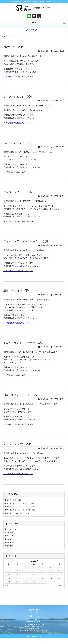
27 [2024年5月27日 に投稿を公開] (9, 582)
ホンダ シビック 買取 (18, 96)
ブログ (9, 539)
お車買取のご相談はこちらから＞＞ (18, 77)
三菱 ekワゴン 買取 (17, 291)
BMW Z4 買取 (13, 47)
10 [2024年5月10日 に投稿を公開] (42, 571)
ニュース (10, 536)
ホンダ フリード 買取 (18, 192)
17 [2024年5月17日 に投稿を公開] (42, 575)
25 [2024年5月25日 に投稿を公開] (51, 578)
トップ (4, 36)
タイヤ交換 (11, 532)
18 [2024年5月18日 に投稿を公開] (51, 575)
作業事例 (10, 546)
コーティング (11, 529)
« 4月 (7, 585)
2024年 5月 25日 (59, 51)
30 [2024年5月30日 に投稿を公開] (34, 582)
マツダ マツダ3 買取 (17, 444)
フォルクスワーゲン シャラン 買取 (26, 241)
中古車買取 (45, 51)
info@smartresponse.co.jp (35, 626)
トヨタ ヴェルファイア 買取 (18, 513)
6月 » (61, 585)
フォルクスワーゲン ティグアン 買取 (21, 510)
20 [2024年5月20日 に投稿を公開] (9, 578)
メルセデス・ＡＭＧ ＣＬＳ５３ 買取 (21, 507)
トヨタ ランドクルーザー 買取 (23, 343)
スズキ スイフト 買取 (18, 143)
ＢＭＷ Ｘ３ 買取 (14, 500)
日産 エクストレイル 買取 (20, 395)
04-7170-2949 (29, 624)
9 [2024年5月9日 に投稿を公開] (34, 571)
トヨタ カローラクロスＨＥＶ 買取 (20, 503)
